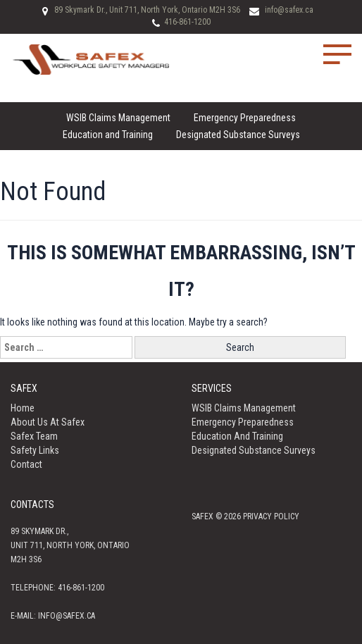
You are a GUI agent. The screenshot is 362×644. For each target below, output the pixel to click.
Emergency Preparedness (245, 118)
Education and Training (108, 135)
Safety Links (35, 450)
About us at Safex (48, 422)
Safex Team (34, 436)
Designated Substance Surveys (238, 135)
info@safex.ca (289, 10)
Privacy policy (271, 516)
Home (23, 408)
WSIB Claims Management (118, 118)
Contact (26, 464)
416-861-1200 (187, 22)
